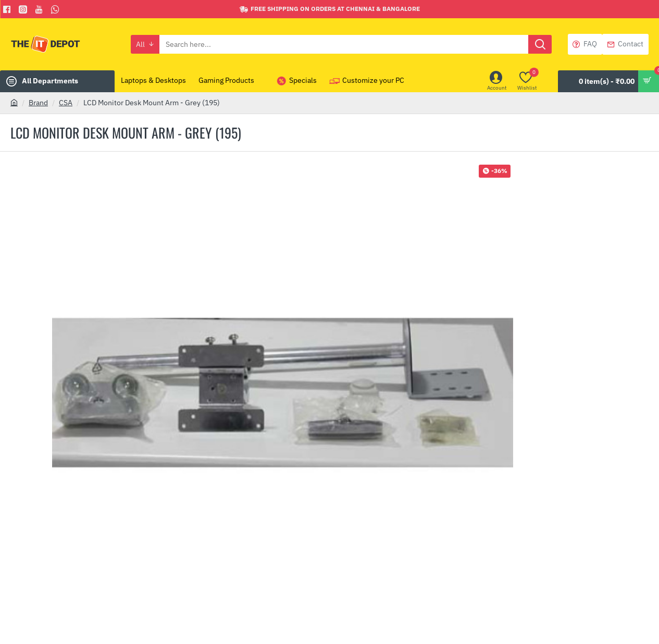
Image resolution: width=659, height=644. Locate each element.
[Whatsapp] (57, 9)
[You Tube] (40, 9)
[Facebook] (8, 9)
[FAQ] (585, 44)
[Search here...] (540, 44)
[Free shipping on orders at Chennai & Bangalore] (330, 9)
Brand (38, 103)
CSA (66, 103)
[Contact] (625, 44)
